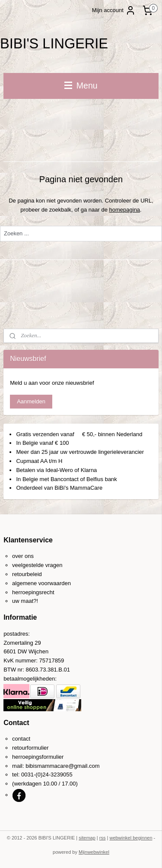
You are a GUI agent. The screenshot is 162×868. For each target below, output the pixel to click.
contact (21, 739)
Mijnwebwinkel (94, 852)
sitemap (87, 838)
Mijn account (114, 10)
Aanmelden (31, 401)
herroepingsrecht (33, 592)
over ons (23, 556)
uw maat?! (25, 601)
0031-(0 (31, 775)
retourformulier (30, 748)
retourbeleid (27, 574)
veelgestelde (28, 565)
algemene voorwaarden (41, 583)
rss (103, 838)
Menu (81, 86)
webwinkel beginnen (131, 838)
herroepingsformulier (38, 757)
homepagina (125, 209)
